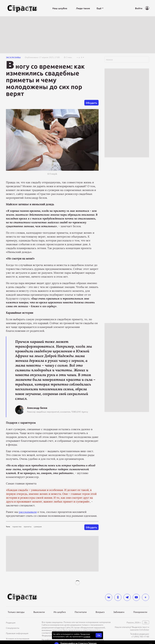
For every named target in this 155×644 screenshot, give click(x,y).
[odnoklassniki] (118, 597)
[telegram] (127, 597)
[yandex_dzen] (145, 597)
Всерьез (100, 612)
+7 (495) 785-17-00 (140, 636)
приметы (28, 526)
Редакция (11, 623)
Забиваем (119, 612)
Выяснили (39, 612)
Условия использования (18, 639)
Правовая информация (17, 633)
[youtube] (136, 597)
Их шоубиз (60, 612)
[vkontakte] (109, 597)
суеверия (38, 526)
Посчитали (81, 612)
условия (87, 636)
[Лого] (22, 8)
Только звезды (16, 612)
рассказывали (28, 512)
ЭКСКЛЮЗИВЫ (13, 57)
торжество (17, 526)
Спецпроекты (13, 628)
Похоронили (140, 612)
